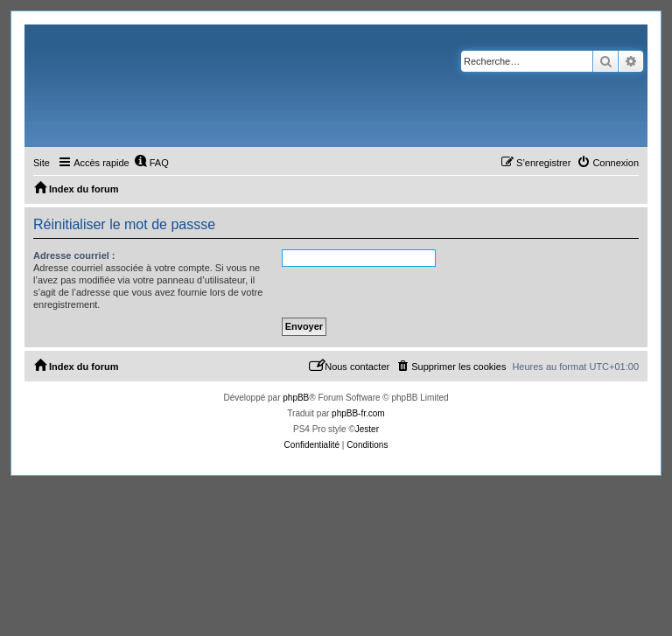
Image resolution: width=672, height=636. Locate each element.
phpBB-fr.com (358, 413)
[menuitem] (151, 163)
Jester (367, 429)
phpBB (296, 398)
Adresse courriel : (74, 255)
